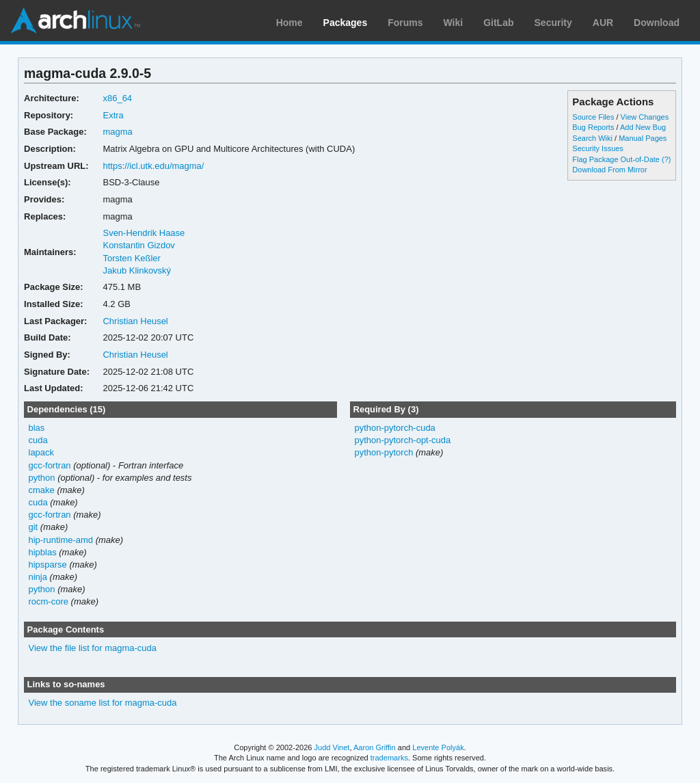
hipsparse (48, 565)
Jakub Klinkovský (137, 270)
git (33, 527)
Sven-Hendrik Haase (144, 233)
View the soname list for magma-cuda (103, 703)
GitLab (498, 23)
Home (290, 23)
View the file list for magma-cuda (93, 648)
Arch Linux (75, 21)
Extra (113, 115)
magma (117, 132)
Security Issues (597, 148)
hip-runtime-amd (61, 540)
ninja (38, 577)
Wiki (454, 23)
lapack (42, 452)
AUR (603, 23)
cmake (42, 490)
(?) (666, 159)
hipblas (43, 552)
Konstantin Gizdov (138, 245)
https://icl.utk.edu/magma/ (153, 166)
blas (37, 428)
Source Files (593, 117)
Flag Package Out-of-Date (616, 159)
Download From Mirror (609, 170)
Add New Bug (643, 127)
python (42, 478)
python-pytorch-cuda (394, 428)
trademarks (389, 758)
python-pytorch (383, 452)
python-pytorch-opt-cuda (402, 440)
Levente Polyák (438, 747)
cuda (38, 440)
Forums (405, 23)
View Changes (645, 117)
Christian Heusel (135, 321)
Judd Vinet (332, 747)
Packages (346, 23)
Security (553, 23)
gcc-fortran (50, 465)
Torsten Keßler (131, 258)
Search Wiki (592, 138)
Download (657, 23)
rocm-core (49, 601)
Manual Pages (643, 138)
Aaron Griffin (375, 747)
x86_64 (117, 98)
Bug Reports (593, 127)
